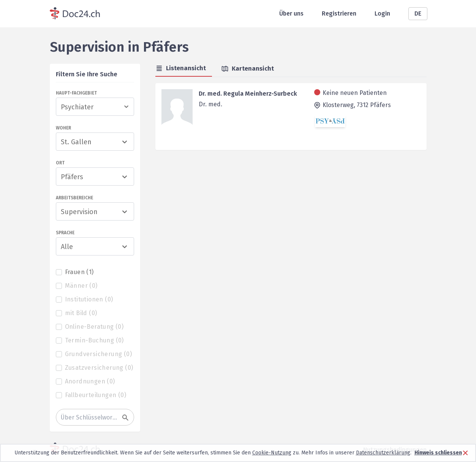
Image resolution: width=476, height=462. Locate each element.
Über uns (291, 13)
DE (418, 13)
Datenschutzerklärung (383, 453)
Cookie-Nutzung (272, 453)
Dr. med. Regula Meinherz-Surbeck (248, 94)
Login (382, 13)
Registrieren (339, 13)
